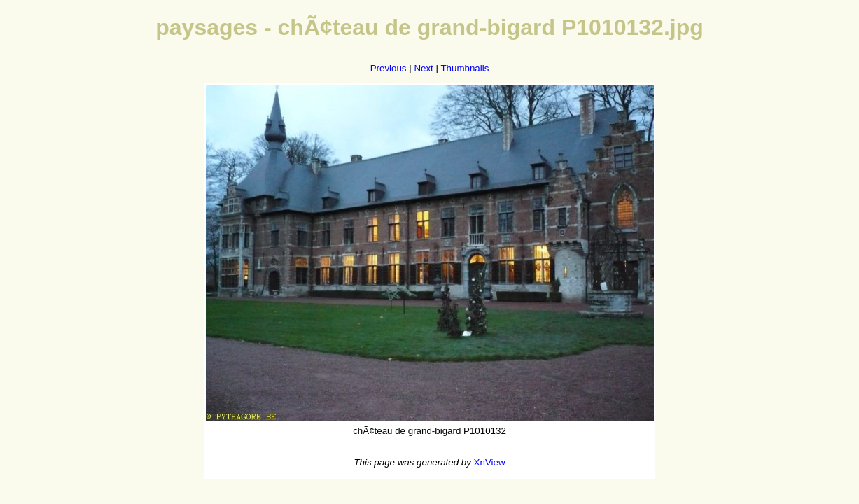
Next (423, 68)
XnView (490, 462)
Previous (389, 68)
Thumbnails (465, 68)
